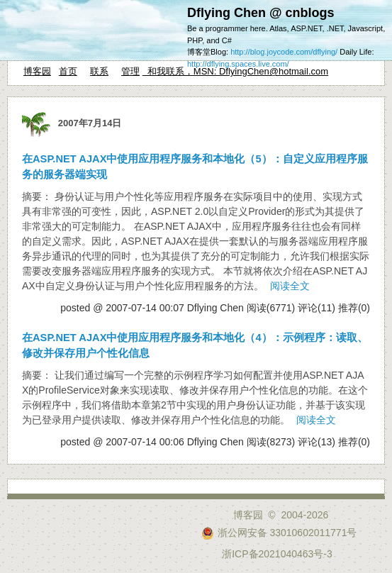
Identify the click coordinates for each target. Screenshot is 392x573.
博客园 (37, 71)
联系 (99, 71)
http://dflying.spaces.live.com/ (238, 64)
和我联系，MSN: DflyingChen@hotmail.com (235, 71)
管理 (130, 71)
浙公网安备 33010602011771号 (279, 533)
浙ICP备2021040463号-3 (277, 554)
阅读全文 (290, 286)
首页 (68, 71)
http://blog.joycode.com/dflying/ (284, 52)
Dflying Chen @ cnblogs (261, 13)
